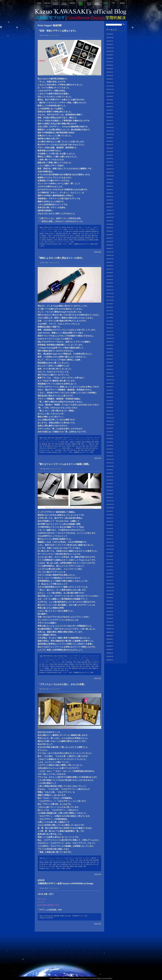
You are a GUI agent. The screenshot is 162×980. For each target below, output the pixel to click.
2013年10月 (110, 466)
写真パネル (45, 664)
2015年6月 (110, 397)
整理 (43, 864)
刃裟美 (46, 234)
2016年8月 (110, 349)
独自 (87, 446)
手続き (50, 236)
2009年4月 (110, 653)
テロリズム (60, 658)
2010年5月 (110, 608)
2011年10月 (110, 549)
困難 (79, 444)
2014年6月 (110, 439)
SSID (68, 227)
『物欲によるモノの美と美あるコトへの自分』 (61, 258)
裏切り (61, 450)
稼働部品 (79, 448)
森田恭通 (59, 666)
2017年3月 (110, 325)
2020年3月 (110, 200)
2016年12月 (110, 335)
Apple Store (51, 438)
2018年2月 (110, 287)
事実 (67, 442)
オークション (50, 858)
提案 (94, 664)
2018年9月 (110, 262)
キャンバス (92, 656)
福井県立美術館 (72, 238)
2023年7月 (110, 62)
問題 (64, 862)
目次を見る (98, 252)
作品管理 (82, 232)
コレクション (59, 858)
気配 (73, 446)
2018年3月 (110, 283)
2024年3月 (110, 44)
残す (97, 236)
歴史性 (68, 666)
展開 (87, 664)
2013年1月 (110, 497)
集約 (93, 450)
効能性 (66, 664)
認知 (61, 866)
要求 (80, 668)
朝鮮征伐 (53, 666)
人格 (80, 860)
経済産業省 (81, 238)
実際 (90, 444)
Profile (39, 3)
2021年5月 (110, 152)
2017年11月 (110, 297)
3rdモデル (58, 227)
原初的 (62, 916)
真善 (87, 864)
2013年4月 (110, 487)
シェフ (54, 658)
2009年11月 (110, 629)
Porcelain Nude (62, 656)
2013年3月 (110, 491)
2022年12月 (110, 86)
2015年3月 (110, 408)
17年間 (45, 227)
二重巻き (72, 442)
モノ (97, 440)
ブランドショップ (81, 440)
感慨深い (44, 236)
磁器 (93, 666)
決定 (50, 238)
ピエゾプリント (86, 658)
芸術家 (60, 240)
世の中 (72, 860)
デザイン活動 (63, 229)
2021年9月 (110, 138)
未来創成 (68, 446)
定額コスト (84, 444)
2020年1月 (110, 207)
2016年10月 (110, 342)
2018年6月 (110, 273)
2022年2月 (110, 121)
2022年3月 (110, 117)
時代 (53, 446)
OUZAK (106, 3)
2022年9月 (110, 96)
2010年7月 (110, 601)
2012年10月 (110, 508)
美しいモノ (51, 450)
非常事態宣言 (49, 670)
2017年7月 (110, 311)
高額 (85, 866)
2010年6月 (110, 605)
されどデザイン (69, 858)
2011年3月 (110, 574)
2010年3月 (110, 615)
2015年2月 (110, 411)
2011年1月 (110, 580)
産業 (59, 238)
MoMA (64, 227)
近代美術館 (90, 240)
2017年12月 (110, 293)
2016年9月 (110, 345)
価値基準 (94, 232)
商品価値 (61, 444)
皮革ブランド (57, 448)
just (44, 858)
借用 (49, 444)
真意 (91, 864)
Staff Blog (72, 3)
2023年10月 (110, 51)
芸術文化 (65, 240)
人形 (77, 860)
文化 (68, 236)
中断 (74, 662)
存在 (77, 664)
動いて (53, 234)
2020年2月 (110, 204)
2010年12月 (110, 584)
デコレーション (49, 440)
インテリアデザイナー (75, 656)
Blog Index (47, 3)
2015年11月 (110, 380)
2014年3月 (110, 449)
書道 (60, 446)
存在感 (80, 862)
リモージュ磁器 (84, 660)
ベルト (93, 440)
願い (43, 242)
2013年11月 (110, 463)
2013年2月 (110, 494)
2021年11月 (110, 131)
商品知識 (68, 444)
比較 (58, 864)
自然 (56, 450)
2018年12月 (110, 252)
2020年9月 (110, 179)
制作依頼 (61, 664)
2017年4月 (110, 321)
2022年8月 (110, 100)
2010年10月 (110, 591)
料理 (43, 666)
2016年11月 (110, 338)
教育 (58, 236)
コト (84, 438)
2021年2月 (110, 162)
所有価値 (48, 446)
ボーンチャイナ (74, 660)
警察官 (71, 240)
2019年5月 (110, 235)
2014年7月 (110, 435)
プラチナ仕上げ (49, 660)
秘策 (56, 668)
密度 (88, 862)
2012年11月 (110, 504)
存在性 (75, 862)
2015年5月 (110, 401)
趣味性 (72, 866)
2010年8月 (110, 598)
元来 (53, 444)
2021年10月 (110, 134)
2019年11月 (110, 214)
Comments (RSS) (106, 979)
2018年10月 (110, 259)
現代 (70, 864)
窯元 (63, 668)
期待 (86, 236)
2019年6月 (110, 231)
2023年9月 (110, 55)
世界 (63, 662)
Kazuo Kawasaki (97, 4)
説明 (68, 450)
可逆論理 (56, 862)
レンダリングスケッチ (46, 442)
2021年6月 (110, 148)
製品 (65, 450)
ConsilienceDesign (51, 244)
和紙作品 (75, 234)
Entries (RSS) (96, 979)
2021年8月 (110, 141)
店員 (41, 446)
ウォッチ (73, 438)
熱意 (53, 238)
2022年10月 (110, 93)
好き (66, 916)
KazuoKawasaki (48, 916)
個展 (89, 662)
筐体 (87, 448)
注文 (77, 446)
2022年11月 (110, 89)
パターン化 (73, 658)
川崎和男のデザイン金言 (80, 916)
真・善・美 (82, 864)
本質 (50, 864)
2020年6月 (110, 190)
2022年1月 (110, 124)
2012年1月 (110, 539)
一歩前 (55, 232)
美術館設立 (50, 240)
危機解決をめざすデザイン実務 (84, 244)
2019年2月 (110, 245)
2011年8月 (110, 556)
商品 (61, 862)
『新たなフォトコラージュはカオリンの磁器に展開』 (64, 464)
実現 (84, 664)
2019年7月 (110, 228)
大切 (82, 234)
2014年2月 (110, 452)
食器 (63, 670)
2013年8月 (110, 473)
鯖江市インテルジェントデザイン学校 (62, 242)
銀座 (86, 450)
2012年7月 (110, 518)
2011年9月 (110, 553)
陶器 (90, 668)
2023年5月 (110, 69)
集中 (90, 450)
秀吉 (52, 668)
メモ (51, 860)
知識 (65, 238)
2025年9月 (110, 34)
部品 (83, 450)
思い (95, 862)
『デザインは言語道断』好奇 (50, 910)
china (55, 656)
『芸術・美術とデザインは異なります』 (57, 31)
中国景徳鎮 (69, 662)
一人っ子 (57, 442)
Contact (122, 3)
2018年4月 (110, 280)
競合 (84, 448)
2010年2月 (110, 618)
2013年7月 (110, 477)
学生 (85, 862)
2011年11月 (110, 546)
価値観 (46, 862)
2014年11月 (110, 421)
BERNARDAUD (48, 656)
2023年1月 (110, 83)
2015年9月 (110, 387)
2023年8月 (110, 58)
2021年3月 (110, 159)
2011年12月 (110, 542)
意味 (91, 664)
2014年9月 (110, 428)
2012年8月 (110, 515)
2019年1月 (110, 248)
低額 (83, 442)
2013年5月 (110, 484)
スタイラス (90, 438)
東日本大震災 (89, 4)
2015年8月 (110, 390)
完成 (80, 664)
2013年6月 (110, 480)
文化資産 (77, 236)
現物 (96, 446)
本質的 (54, 864)
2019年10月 (110, 217)
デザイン (44, 229)
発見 (81, 666)
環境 (41, 448)
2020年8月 (110, 183)
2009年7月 (110, 643)
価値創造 (44, 444)
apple (45, 438)
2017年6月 (110, 314)
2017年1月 (110, 331)
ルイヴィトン (61, 860)
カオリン (85, 656)
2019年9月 (110, 221)
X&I (72, 227)
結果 (94, 448)
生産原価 (49, 448)
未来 (63, 446)
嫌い (70, 916)
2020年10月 (110, 176)
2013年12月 (110, 459)
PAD (65, 438)
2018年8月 (110, 266)
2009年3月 (110, 656)
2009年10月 (110, 632)
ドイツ (67, 658)
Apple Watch (59, 438)
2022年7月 (110, 103)
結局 (91, 448)
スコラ (76, 227)
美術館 (44, 240)
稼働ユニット (71, 448)
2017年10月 (110, 300)
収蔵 (64, 234)
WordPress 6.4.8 (86, 979)
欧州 (64, 666)
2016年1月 (110, 373)
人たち (60, 232)
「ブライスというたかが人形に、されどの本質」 (62, 684)
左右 (94, 444)
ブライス (46, 860)
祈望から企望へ (66, 868)
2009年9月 (110, 636)
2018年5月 (110, 276)
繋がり (94, 238)
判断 (56, 664)
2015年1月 (110, 414)
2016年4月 (110, 363)
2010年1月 (110, 622)
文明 (82, 236)
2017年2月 (110, 328)
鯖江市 (47, 242)
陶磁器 (95, 668)
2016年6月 (110, 356)
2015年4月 (110, 404)
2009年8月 (110, 639)
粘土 (66, 668)
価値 (93, 442)
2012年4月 (110, 529)
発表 (77, 666)
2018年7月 (110, 269)
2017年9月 (110, 304)
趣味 (68, 866)
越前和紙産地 (82, 240)
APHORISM (49, 918)
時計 (56, 446)
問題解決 (74, 444)
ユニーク (44, 232)
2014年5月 (110, 442)
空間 (59, 668)
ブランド (78, 229)
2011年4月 (110, 570)
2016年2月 (110, 370)
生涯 (44, 448)
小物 (92, 862)
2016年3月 (110, 366)
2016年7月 (110, 352)
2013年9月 (110, 470)
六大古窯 (94, 662)
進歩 (79, 450)
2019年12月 (110, 210)
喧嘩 (68, 862)
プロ (88, 440)
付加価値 (78, 442)
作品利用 (75, 232)
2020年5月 (110, 193)
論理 (64, 866)
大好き (87, 234)
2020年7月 (110, 186)
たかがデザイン (79, 858)
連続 (76, 866)
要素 (57, 866)
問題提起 (72, 664)
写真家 (51, 664)
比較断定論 (64, 864)
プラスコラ (71, 229)
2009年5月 (110, 650)
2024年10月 (110, 38)
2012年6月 (110, 522)
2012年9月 (110, 511)
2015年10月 (110, 383)
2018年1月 (110, 290)
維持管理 (88, 238)
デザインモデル (53, 229)
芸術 (56, 240)
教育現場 (63, 236)
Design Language (64, 4)
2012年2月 (110, 535)
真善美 (64, 448)
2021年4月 (110, 155)
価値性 (41, 862)
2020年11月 (110, 172)
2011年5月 (110, 567)
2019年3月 (110, 242)
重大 (87, 668)
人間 (84, 860)
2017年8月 (110, 307)
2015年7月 (110, 394)
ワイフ (50, 232)
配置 (83, 668)
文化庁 (72, 236)
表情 (54, 866)
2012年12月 (110, 501)
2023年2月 (110, 79)
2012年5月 (110, 525)
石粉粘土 (88, 666)
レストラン (93, 660)
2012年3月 (110, 532)
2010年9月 (110, 594)
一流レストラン (56, 662)
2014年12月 (110, 418)
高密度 (80, 866)
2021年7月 (110, 145)
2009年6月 (110, 646)
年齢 (97, 444)
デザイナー (58, 440)
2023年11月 (110, 48)
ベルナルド (65, 660)
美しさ (46, 866)
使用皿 (79, 662)
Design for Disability (56, 4)
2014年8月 (110, 432)
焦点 (80, 446)
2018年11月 (110, 255)
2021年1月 (110, 166)
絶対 (43, 450)
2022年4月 (110, 114)
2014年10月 (110, 425)
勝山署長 (59, 234)
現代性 (92, 446)
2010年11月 (110, 587)
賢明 (75, 240)
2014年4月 (110, 446)
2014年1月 (110, 456)
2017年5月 (110, 318)
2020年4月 (110, 197)
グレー (49, 658)
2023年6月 (110, 65)
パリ (79, 658)
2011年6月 (110, 563)
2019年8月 (110, 224)
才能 (54, 236)
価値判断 (88, 232)
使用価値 (88, 442)
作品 (70, 232)
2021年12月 (110, 127)
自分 (50, 866)
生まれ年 (75, 864)
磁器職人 (47, 668)
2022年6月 (110, 107)
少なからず (93, 234)
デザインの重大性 (91, 858)
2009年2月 (110, 660)
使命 (87, 860)
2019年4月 (110, 238)
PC (68, 438)
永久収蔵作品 (44, 238)
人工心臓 (65, 232)
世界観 (62, 442)
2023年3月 (110, 76)
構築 (93, 236)
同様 (56, 444)
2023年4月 (110, 72)
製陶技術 (75, 668)
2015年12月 (110, 376)
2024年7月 (110, 41)
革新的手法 (57, 670)
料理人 (47, 666)
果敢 (89, 236)
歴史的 (73, 666)
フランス (58, 660)
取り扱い (69, 234)
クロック (79, 438)
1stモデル (51, 227)
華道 (70, 668)
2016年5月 (110, 359)
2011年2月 (110, 577)
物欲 (84, 446)
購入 (75, 450)
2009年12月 (110, 625)
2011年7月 (110, 560)
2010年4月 (110, 612)
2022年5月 (110, 110)
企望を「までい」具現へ (65, 244)
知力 (94, 864)
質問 (72, 450)
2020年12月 (110, 169)
